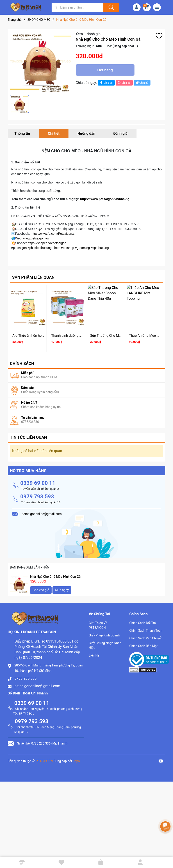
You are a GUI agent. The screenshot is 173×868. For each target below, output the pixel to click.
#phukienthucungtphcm (44, 248)
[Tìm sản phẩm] (77, 7)
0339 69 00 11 (38, 481)
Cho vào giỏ (41, 588)
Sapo (76, 759)
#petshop (68, 248)
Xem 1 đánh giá (88, 34)
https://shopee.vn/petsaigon (47, 243)
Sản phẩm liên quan (33, 277)
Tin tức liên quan (28, 435)
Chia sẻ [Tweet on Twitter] (142, 83)
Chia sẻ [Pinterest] (124, 83)
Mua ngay (62, 588)
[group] (41, 62)
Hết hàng (105, 70)
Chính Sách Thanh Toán (146, 629)
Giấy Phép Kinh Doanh (104, 633)
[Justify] (111, 7)
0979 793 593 (37, 494)
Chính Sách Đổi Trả (143, 621)
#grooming (82, 248)
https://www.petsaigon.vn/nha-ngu (106, 199)
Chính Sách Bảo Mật (143, 644)
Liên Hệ (94, 653)
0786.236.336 (25, 676)
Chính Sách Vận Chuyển (146, 636)
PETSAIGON (44, 759)
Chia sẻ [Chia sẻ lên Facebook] (106, 83)
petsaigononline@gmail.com (37, 684)
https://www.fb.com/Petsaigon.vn (53, 234)
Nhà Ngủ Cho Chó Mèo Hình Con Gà (55, 575)
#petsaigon (19, 248)
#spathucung (100, 248)
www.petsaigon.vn (36, 238)
